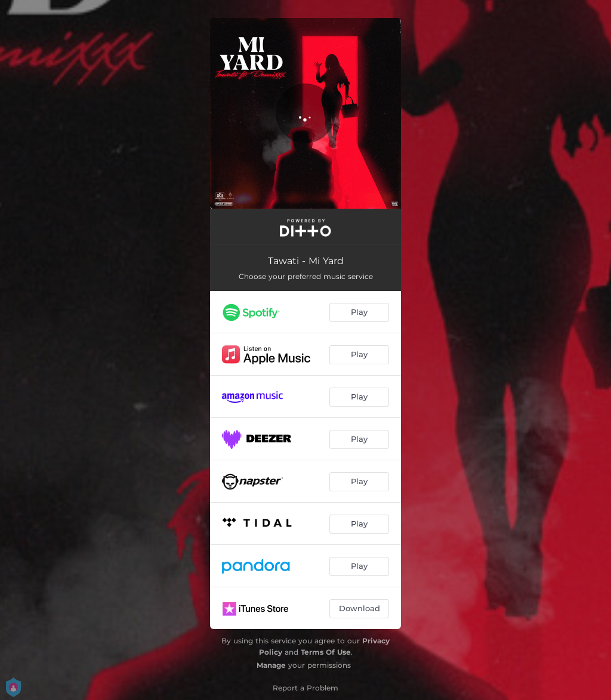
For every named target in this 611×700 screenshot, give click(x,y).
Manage (271, 665)
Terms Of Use (326, 652)
